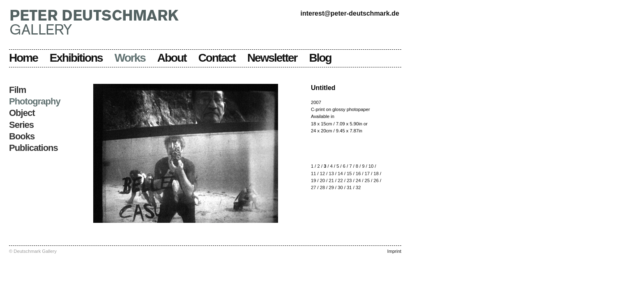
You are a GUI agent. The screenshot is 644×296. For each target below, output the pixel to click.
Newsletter (272, 58)
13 (331, 173)
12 (322, 173)
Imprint (394, 251)
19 (313, 180)
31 (349, 187)
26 (376, 180)
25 (367, 180)
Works (130, 58)
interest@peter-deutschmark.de (350, 13)
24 (358, 180)
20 (322, 180)
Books (22, 136)
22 (340, 180)
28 (322, 187)
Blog (320, 58)
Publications (33, 148)
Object (22, 113)
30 (340, 187)
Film (17, 90)
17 (367, 173)
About (172, 58)
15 (349, 173)
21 (331, 180)
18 (376, 173)
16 (358, 173)
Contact (217, 58)
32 (358, 187)
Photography (35, 101)
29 (331, 187)
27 (313, 187)
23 (349, 180)
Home (23, 58)
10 (371, 166)
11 (313, 173)
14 (340, 173)
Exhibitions (76, 58)
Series (21, 125)
